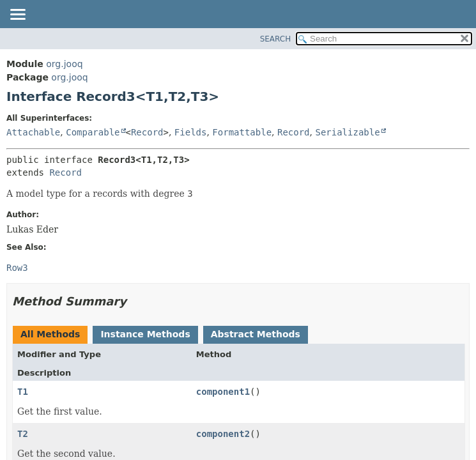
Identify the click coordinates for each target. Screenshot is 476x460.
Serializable (347, 132)
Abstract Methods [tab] (256, 334)
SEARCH (276, 39)
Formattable (242, 132)
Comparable (93, 132)
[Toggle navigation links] (17, 15)
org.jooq (64, 64)
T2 (23, 434)
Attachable (33, 132)
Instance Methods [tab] (145, 334)
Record (147, 132)
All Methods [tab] (50, 334)
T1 (23, 392)
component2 (223, 434)
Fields (191, 132)
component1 (223, 392)
